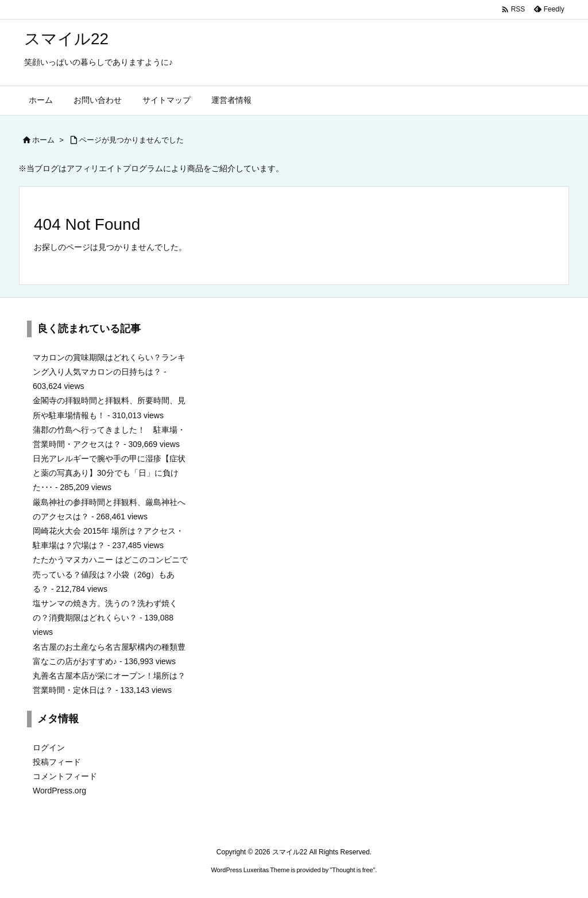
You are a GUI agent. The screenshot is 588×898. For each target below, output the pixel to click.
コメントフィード (65, 776)
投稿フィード (57, 762)
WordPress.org (59, 791)
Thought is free (352, 870)
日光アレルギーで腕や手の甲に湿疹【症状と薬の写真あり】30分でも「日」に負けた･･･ (109, 473)
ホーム (43, 140)
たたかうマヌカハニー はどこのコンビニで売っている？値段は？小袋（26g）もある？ (110, 574)
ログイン (49, 747)
